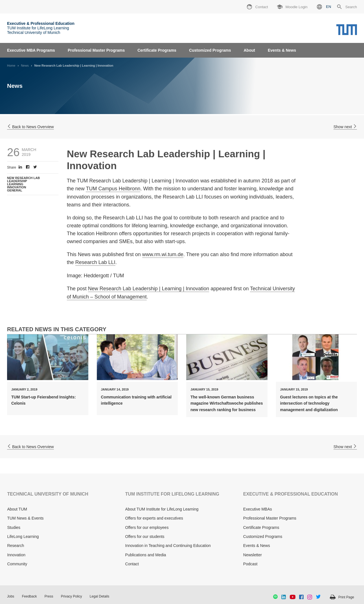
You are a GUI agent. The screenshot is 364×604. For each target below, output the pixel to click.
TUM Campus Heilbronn (113, 189)
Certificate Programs (157, 50)
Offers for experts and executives (154, 518)
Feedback (29, 596)
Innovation (16, 555)
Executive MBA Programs (31, 50)
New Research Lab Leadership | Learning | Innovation (149, 289)
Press (49, 596)
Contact (132, 564)
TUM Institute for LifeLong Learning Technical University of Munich (41, 28)
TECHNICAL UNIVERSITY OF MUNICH (48, 494)
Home (11, 66)
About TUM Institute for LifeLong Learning (162, 509)
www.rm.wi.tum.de (163, 254)
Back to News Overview (30, 127)
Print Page (346, 597)
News (25, 66)
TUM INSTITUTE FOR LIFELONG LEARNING (172, 494)
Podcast (250, 564)
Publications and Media (146, 555)
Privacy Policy (72, 596)
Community (17, 564)
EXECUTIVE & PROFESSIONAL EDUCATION (290, 494)
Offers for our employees (147, 527)
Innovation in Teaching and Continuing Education (168, 546)
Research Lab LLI (95, 262)
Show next (345, 127)
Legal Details (99, 596)
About (249, 50)
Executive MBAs (258, 509)
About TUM (17, 509)
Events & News (282, 50)
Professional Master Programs (96, 50)
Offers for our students (145, 537)
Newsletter (253, 555)
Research (16, 546)
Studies (14, 527)
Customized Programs (210, 50)
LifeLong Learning (23, 537)
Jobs (11, 596)
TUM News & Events (25, 518)
